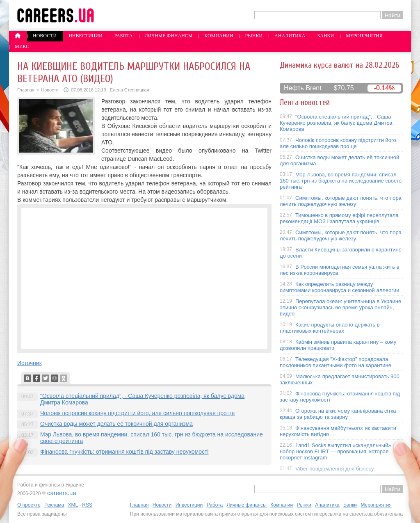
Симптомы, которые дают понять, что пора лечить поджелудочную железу (341, 201)
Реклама (54, 505)
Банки (326, 36)
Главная (26, 90)
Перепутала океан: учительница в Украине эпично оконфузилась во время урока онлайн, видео (340, 307)
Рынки (254, 36)
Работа (124, 36)
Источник (30, 363)
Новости (45, 36)
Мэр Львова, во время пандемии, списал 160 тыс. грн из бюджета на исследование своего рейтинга (341, 181)
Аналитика (290, 36)
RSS (87, 505)
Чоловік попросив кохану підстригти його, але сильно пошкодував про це (137, 413)
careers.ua (62, 493)
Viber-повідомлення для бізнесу (335, 469)
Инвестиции (86, 36)
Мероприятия (364, 36)
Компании (219, 36)
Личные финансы (169, 36)
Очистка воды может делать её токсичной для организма (116, 424)
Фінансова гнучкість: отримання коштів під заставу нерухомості (124, 452)
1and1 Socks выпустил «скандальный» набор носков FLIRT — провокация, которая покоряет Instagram (336, 451)
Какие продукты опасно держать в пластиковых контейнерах (330, 328)
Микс (22, 46)
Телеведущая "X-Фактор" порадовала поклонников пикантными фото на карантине (336, 362)
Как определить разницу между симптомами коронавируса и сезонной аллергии (340, 287)
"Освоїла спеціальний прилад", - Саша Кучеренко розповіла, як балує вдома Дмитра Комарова (336, 123)
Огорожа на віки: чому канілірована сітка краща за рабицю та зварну (338, 414)
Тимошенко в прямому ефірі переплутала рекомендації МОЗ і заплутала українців (339, 218)
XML (73, 505)
